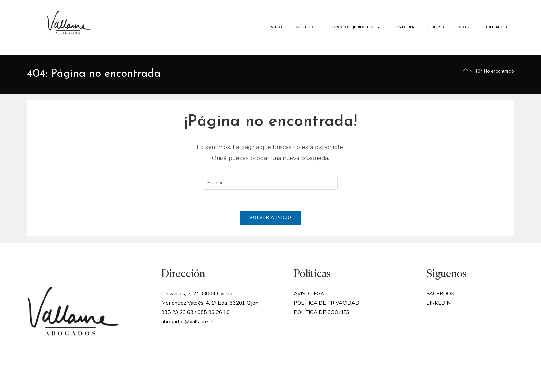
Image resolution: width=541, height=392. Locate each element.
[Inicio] (466, 71)
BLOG (464, 27)
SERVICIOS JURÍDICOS (355, 27)
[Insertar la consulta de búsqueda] (270, 183)
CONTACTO (495, 27)
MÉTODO (306, 27)
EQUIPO (436, 27)
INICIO (276, 27)
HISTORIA (404, 27)
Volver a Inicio (270, 218)
